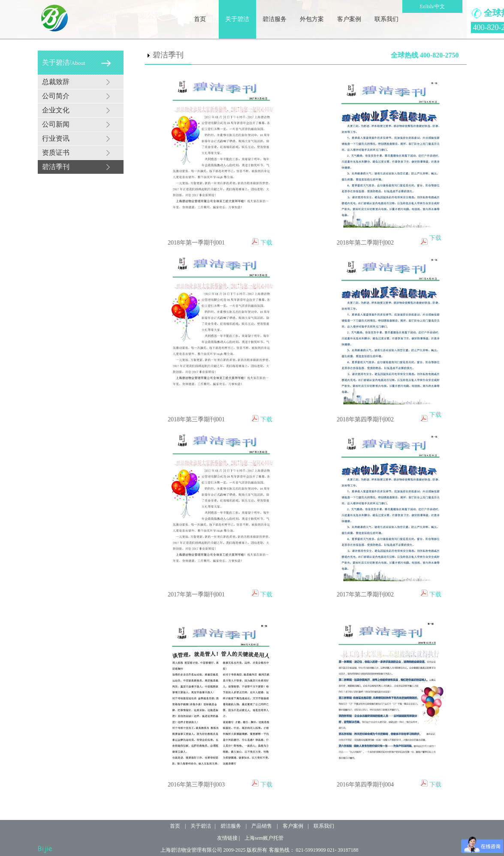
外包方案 (312, 19)
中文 (440, 6)
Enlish (426, 6)
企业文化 (56, 110)
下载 (266, 243)
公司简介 (56, 96)
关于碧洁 (237, 19)
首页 (200, 19)
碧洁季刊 (56, 167)
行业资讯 (56, 138)
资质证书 (56, 153)
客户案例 (349, 19)
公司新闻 (56, 124)
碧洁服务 (275, 19)
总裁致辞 (56, 82)
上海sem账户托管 (264, 838)
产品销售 (262, 826)
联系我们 (386, 19)
